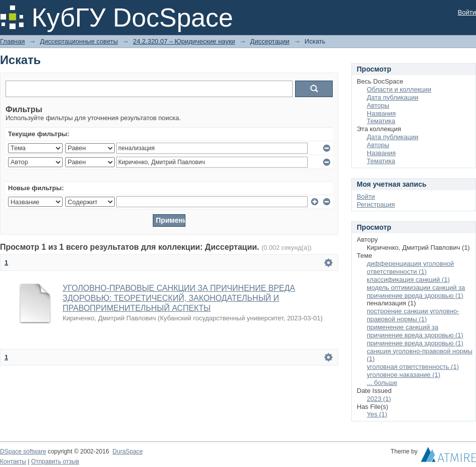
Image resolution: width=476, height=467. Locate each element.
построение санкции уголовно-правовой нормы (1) (413, 315)
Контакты (13, 461)
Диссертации (270, 41)
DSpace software (23, 451)
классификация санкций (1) (408, 280)
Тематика (381, 121)
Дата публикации (393, 97)
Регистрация (376, 204)
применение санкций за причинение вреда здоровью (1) (415, 331)
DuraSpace (127, 451)
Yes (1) (377, 414)
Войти (467, 12)
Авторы (378, 105)
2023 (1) (379, 399)
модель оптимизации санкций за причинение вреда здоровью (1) (416, 292)
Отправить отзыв (55, 461)
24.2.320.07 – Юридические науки (184, 41)
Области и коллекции (399, 89)
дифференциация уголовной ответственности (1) (410, 268)
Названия (381, 113)
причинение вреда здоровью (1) (415, 343)
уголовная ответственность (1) (413, 367)
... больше (382, 383)
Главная (12, 41)
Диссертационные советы (79, 41)
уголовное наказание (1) (404, 375)
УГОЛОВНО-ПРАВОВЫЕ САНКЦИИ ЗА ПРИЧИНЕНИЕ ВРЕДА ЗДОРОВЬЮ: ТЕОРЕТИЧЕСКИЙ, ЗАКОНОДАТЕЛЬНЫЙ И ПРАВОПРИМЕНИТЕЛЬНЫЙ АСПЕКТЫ (179, 298)
